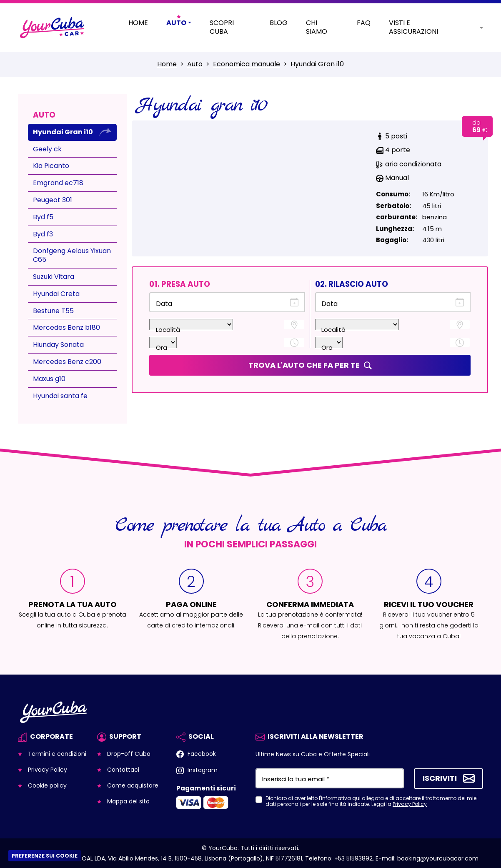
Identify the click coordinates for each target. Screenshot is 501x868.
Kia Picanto (51, 166)
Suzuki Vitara (54, 277)
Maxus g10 (49, 379)
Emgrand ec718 (58, 183)
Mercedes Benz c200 (67, 362)
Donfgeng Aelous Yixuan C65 (72, 255)
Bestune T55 (53, 311)
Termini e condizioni (56, 754)
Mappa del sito (128, 801)
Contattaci (122, 770)
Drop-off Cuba (128, 754)
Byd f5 (43, 217)
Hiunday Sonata (58, 345)
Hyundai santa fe (60, 396)
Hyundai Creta (56, 294)
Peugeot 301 (53, 200)
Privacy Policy (47, 770)
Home (138, 23)
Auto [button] (176, 23)
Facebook (201, 754)
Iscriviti (440, 778)
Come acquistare (132, 785)
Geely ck (47, 149)
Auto (195, 64)
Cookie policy (46, 785)
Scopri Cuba (222, 28)
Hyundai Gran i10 (63, 132)
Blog (279, 23)
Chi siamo (317, 28)
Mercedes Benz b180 (66, 327)
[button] (475, 27)
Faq (364, 23)
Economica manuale (247, 64)
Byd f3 (43, 234)
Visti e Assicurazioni (413, 28)
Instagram (202, 770)
